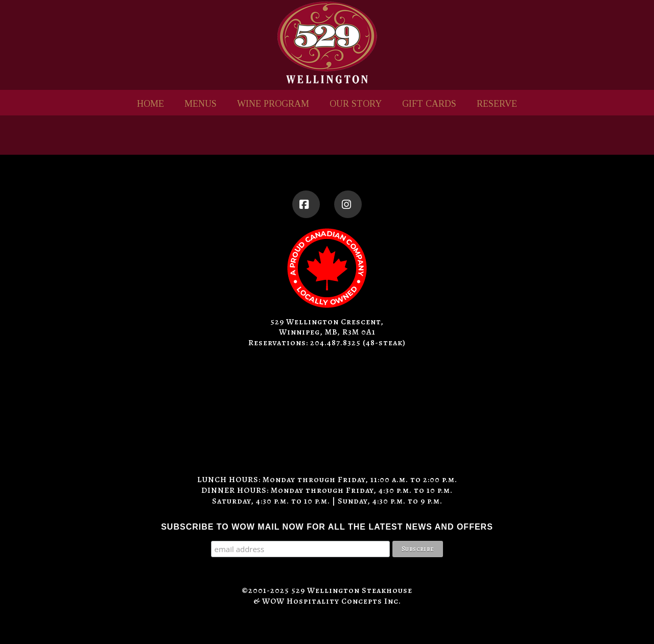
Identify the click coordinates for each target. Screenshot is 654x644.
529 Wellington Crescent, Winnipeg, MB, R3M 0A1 (327, 327)
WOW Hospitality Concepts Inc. (332, 601)
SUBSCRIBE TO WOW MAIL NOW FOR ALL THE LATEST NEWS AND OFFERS (327, 527)
